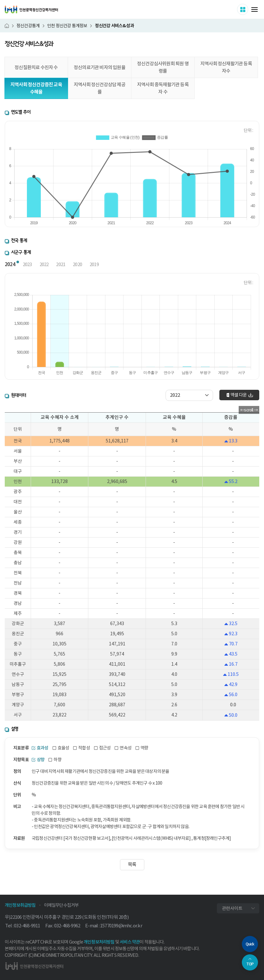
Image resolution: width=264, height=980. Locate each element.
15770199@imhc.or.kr (121, 926)
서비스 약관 (130, 942)
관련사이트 (232, 908)
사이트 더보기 (248, 9)
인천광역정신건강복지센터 (31, 10)
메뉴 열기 (255, 10)
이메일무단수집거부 (61, 905)
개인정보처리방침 (99, 942)
